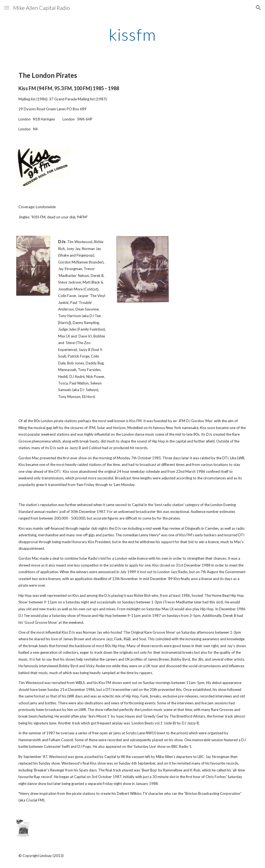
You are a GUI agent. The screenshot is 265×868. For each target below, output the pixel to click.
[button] (7, 8)
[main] (132, 34)
